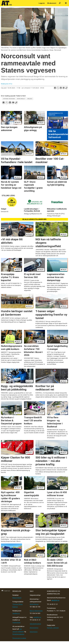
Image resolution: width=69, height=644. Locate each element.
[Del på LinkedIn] (61, 88)
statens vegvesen (9, 99)
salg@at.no (37, 617)
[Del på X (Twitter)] (58, 88)
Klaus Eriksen (17, 598)
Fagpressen (16, 622)
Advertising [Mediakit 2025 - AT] (34, 632)
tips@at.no (16, 613)
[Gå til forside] (7, 3)
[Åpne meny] (66, 3)
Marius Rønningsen (36, 611)
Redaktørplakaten (18, 634)
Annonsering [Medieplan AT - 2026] (34, 628)
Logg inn (42, 3)
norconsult (21, 99)
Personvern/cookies (19, 638)
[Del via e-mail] (64, 88)
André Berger (34, 604)
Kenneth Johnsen (53, 628)
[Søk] (60, 3)
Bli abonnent (52, 3)
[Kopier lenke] (66, 88)
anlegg (30, 99)
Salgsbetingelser (35, 624)
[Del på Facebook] (55, 88)
